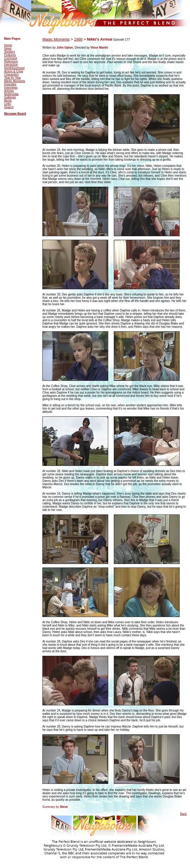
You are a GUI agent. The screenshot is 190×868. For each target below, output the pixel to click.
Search (9, 107)
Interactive (11, 65)
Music (8, 101)
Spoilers (9, 52)
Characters (11, 75)
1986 (78, 39)
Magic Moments (15, 81)
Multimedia (11, 94)
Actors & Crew (14, 71)
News (8, 48)
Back (183, 814)
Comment (11, 58)
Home (8, 45)
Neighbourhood (14, 68)
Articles (9, 91)
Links (8, 104)
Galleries (10, 97)
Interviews (11, 88)
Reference (11, 61)
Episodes (10, 84)
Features (10, 55)
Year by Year (12, 78)
